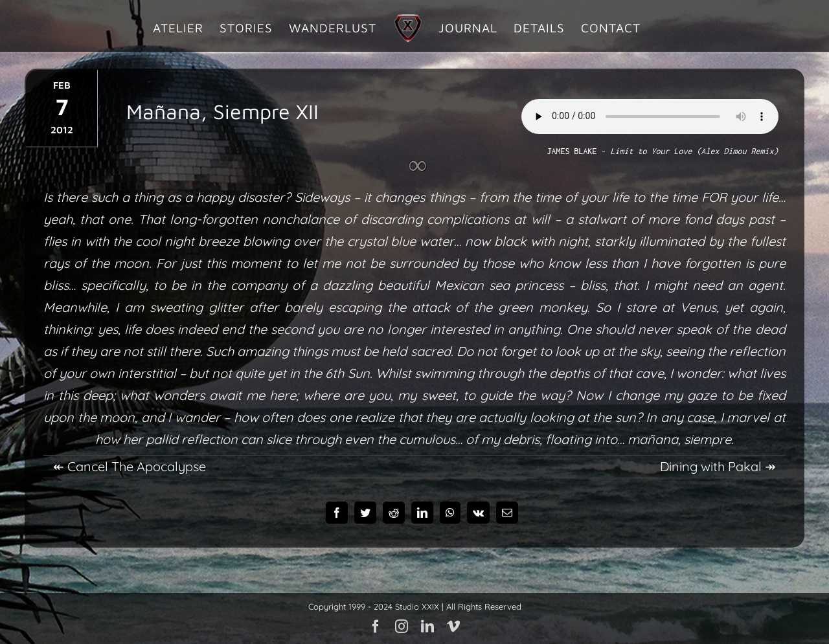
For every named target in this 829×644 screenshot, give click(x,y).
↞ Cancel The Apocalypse (130, 466)
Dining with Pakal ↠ (718, 466)
